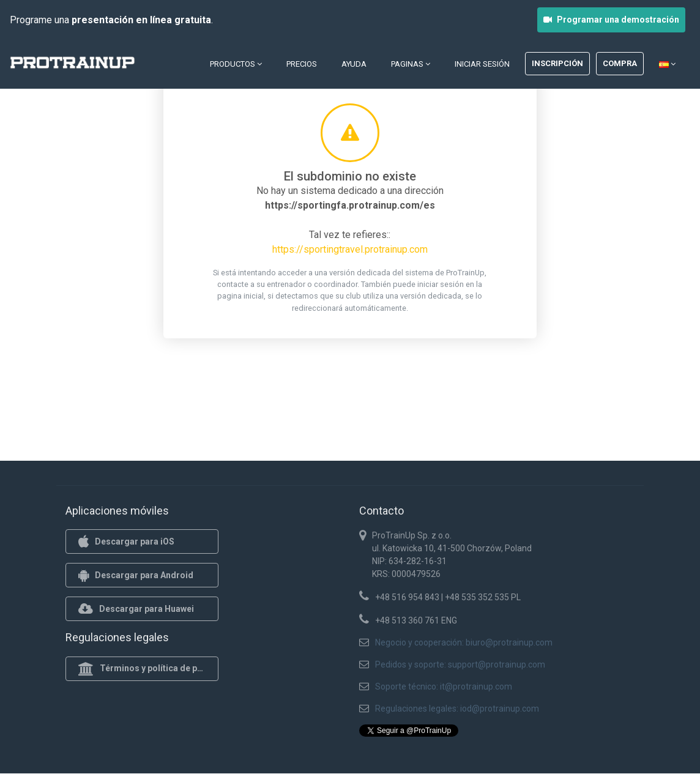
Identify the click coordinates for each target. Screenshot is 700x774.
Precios (302, 64)
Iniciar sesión (482, 64)
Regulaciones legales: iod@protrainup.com (457, 709)
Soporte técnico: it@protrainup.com (444, 687)
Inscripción (557, 63)
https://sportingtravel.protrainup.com (350, 249)
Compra (620, 63)
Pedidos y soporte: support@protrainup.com (460, 664)
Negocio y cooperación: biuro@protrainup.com (464, 642)
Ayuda (354, 64)
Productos (236, 64)
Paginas (411, 64)
